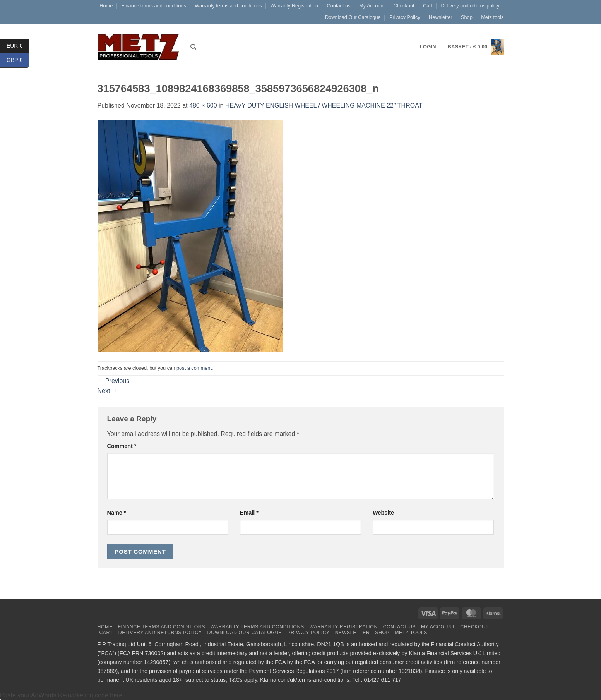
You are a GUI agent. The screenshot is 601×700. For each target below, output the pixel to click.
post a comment (194, 368)
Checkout (404, 6)
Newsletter (440, 17)
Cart (428, 6)
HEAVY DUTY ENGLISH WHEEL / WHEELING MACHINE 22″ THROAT (324, 106)
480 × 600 (203, 106)
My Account (372, 6)
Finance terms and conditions (154, 6)
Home (106, 6)
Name (117, 513)
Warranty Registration (294, 6)
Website (383, 513)
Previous (114, 381)
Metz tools (492, 17)
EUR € (18, 46)
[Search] (193, 47)
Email (249, 513)
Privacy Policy (405, 17)
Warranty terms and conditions (228, 6)
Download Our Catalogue (353, 17)
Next (108, 391)
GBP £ (18, 60)
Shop (467, 17)
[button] (476, 47)
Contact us (338, 6)
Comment (122, 446)
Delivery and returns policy (470, 6)
